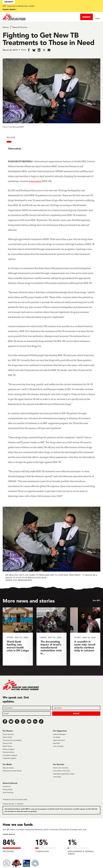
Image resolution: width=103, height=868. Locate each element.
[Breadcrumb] (51, 27)
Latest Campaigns (59, 734)
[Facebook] (5, 721)
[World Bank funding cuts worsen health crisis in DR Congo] (18, 636)
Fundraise (57, 737)
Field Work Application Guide (64, 774)
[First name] (27, 708)
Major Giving (7, 746)
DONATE (87, 17)
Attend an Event (59, 740)
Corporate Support (9, 758)
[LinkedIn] (35, 721)
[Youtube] (29, 721)
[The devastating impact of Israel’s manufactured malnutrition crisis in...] (52, 636)
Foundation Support (10, 755)
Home (6, 27)
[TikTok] (41, 721)
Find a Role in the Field (61, 771)
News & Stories (20, 27)
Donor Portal (7, 737)
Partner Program (9, 749)
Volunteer (57, 743)
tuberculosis (35, 181)
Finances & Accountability (12, 740)
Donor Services (8, 734)
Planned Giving (8, 752)
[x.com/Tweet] (17, 721)
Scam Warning (8, 792)
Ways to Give (7, 743)
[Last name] (76, 708)
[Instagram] (23, 721)
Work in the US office (61, 768)
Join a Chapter (58, 746)
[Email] (27, 714)
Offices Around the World (12, 771)
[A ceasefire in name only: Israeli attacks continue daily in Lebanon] (85, 636)
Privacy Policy (8, 789)
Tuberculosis (15, 149)
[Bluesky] (11, 721)
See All (96, 600)
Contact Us (7, 786)
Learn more (9, 9)
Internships (57, 777)
